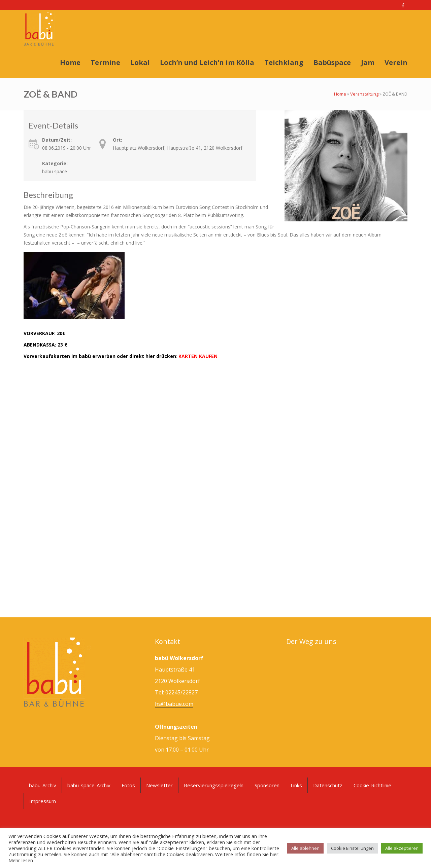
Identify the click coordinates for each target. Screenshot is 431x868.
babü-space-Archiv (89, 785)
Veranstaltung (364, 94)
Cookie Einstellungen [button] (352, 848)
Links (296, 785)
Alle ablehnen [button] (305, 848)
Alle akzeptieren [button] (402, 848)
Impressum (43, 801)
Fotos (128, 785)
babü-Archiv (43, 785)
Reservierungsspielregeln (214, 785)
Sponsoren (267, 785)
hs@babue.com (174, 704)
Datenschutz (328, 785)
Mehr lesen (21, 860)
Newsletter (159, 785)
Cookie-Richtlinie (372, 785)
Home (340, 94)
